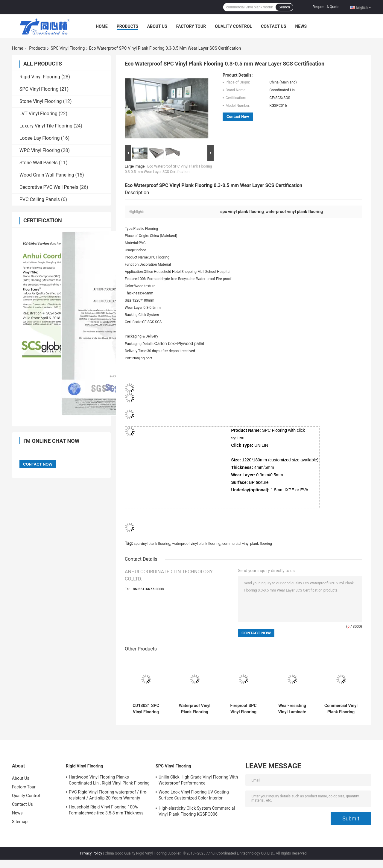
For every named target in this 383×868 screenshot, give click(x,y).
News (301, 26)
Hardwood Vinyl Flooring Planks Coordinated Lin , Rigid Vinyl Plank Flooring (109, 780)
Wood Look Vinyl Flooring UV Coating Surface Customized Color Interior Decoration (194, 796)
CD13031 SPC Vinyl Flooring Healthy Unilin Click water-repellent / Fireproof (146, 709)
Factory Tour (191, 26)
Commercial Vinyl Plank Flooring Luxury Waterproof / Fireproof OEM (341, 709)
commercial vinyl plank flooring (247, 544)
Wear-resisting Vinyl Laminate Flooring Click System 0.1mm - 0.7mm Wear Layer (292, 709)
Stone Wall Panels (39, 163)
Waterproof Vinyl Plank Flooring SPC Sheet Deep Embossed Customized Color (194, 709)
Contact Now (238, 117)
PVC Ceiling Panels (40, 199)
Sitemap (20, 822)
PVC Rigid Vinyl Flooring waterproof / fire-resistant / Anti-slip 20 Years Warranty (108, 795)
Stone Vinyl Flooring (41, 101)
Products (127, 26)
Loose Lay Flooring (39, 138)
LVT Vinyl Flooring (38, 114)
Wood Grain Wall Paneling (47, 175)
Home (102, 26)
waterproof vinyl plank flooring (196, 544)
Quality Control (233, 26)
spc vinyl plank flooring (152, 544)
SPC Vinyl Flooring (68, 48)
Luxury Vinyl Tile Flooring (46, 126)
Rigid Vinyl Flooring (40, 77)
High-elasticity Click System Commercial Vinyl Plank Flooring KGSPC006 (197, 811)
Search (284, 7)
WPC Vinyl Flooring (40, 150)
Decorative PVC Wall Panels (49, 187)
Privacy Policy (91, 853)
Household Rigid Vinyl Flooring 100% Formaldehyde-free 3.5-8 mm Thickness (106, 810)
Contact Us (273, 26)
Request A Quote (326, 7)
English (364, 7)
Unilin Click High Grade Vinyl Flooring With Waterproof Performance (198, 780)
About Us (157, 26)
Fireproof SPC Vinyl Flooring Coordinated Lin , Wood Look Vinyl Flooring (243, 709)
